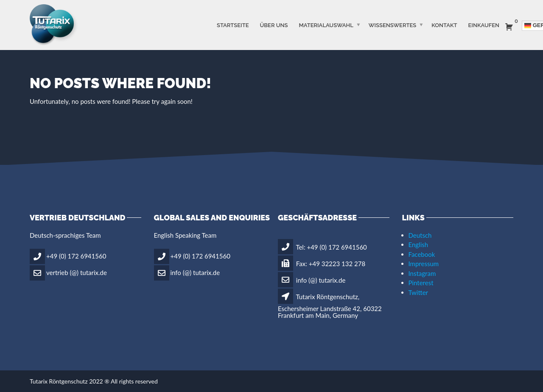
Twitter (418, 292)
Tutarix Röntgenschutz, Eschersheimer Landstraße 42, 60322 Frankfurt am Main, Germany (330, 306)
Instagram (422, 273)
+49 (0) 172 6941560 (76, 256)
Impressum (424, 264)
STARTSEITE (233, 25)
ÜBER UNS (274, 25)
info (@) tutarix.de (195, 272)
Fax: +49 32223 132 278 (322, 264)
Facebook (422, 254)
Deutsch (420, 235)
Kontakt (444, 25)
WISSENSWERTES (392, 25)
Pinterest (421, 283)
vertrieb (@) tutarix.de (77, 272)
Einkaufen (484, 25)
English (418, 245)
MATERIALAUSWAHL (326, 25)
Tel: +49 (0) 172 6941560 (322, 247)
